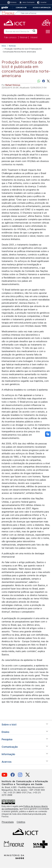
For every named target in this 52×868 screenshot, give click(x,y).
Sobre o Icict (9, 725)
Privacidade (8, 822)
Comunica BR (21, 8)
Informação (8, 754)
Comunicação (10, 747)
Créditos (21, 822)
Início (4, 46)
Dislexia (13, 2)
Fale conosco (10, 37)
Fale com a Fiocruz (29, 13)
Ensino (5, 732)
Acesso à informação (42, 8)
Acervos (7, 762)
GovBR (5, 8)
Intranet (34, 37)
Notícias (12, 46)
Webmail (23, 37)
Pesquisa (7, 739)
